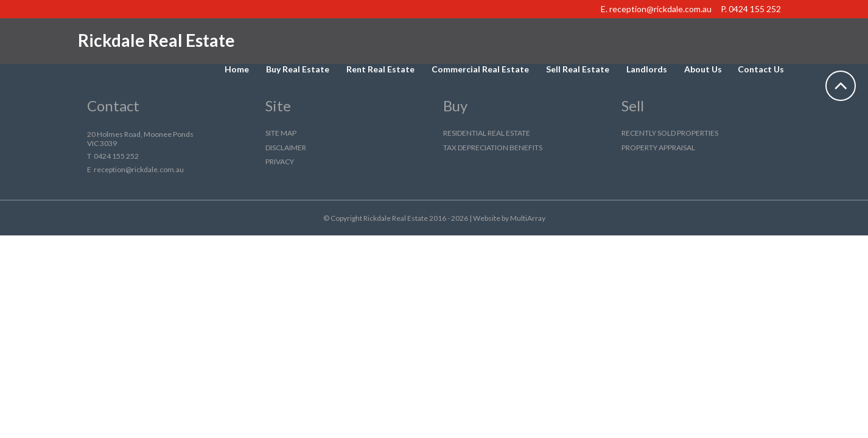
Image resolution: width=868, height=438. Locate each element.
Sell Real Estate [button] (578, 69)
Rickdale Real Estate (156, 40)
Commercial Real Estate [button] (480, 69)
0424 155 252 (755, 9)
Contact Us (761, 69)
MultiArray (528, 218)
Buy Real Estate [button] (298, 69)
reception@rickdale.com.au (660, 9)
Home (237, 69)
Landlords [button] (647, 69)
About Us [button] (703, 69)
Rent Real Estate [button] (380, 69)
